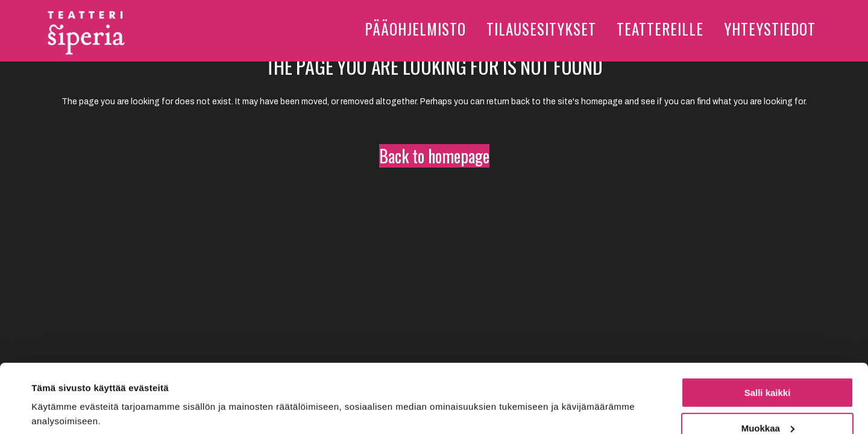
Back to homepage (434, 156)
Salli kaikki (768, 334)
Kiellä (767, 404)
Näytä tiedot (58, 395)
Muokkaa (768, 369)
